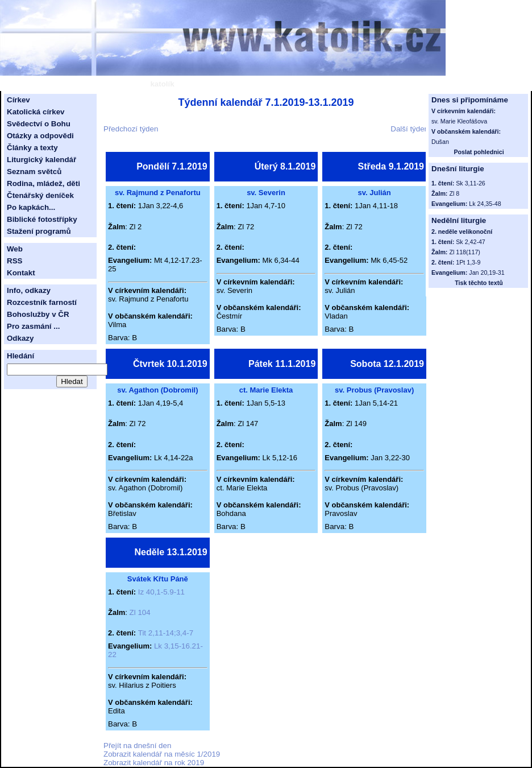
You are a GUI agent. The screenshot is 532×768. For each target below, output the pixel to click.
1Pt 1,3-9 (468, 262)
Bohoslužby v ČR (38, 314)
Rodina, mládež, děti (43, 183)
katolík (162, 84)
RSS (14, 261)
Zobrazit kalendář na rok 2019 (154, 763)
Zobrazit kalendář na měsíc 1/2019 (162, 754)
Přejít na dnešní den (137, 746)
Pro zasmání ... (33, 326)
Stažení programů (39, 231)
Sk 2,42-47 (471, 242)
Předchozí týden (131, 129)
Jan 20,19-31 (487, 272)
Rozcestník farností (42, 302)
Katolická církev (36, 112)
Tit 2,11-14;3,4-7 (166, 633)
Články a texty (32, 148)
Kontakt (21, 273)
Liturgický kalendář (41, 160)
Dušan (440, 142)
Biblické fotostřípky (42, 219)
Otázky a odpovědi (40, 136)
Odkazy (20, 338)
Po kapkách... (31, 207)
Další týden (410, 129)
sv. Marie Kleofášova (459, 121)
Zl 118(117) (465, 252)
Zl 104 (140, 612)
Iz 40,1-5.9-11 (161, 592)
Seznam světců (34, 172)
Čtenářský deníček (40, 195)
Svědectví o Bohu (39, 124)
